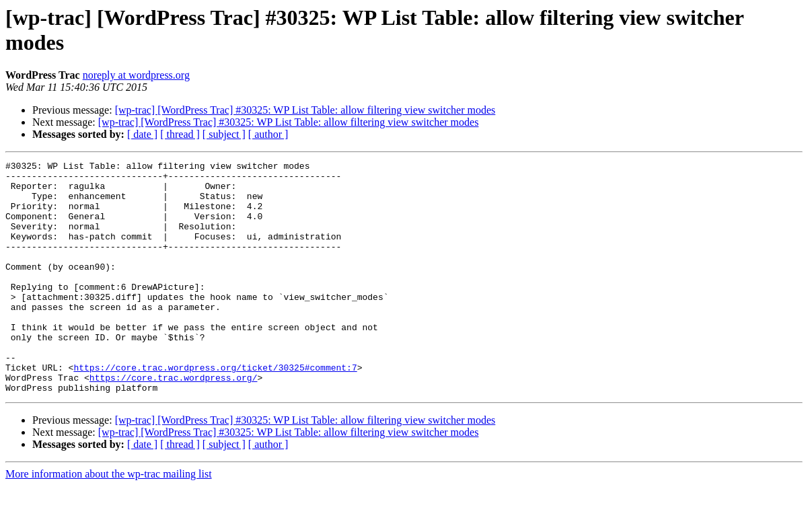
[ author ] (268, 134)
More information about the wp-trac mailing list (109, 520)
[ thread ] (180, 134)
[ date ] (142, 134)
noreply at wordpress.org (136, 75)
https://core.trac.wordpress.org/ (174, 422)
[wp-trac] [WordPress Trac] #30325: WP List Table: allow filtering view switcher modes (305, 110)
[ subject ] (224, 134)
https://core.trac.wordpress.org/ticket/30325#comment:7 (215, 410)
